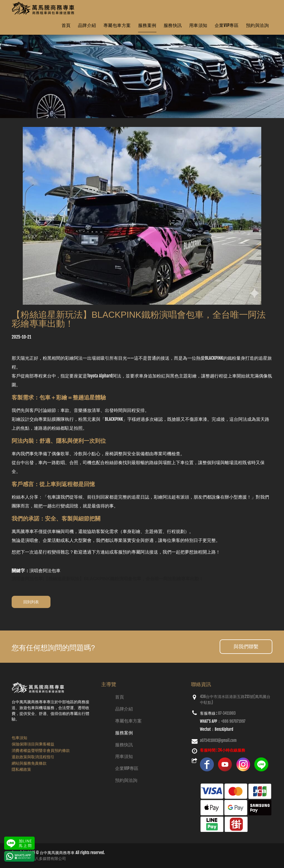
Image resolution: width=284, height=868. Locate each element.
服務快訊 (173, 25)
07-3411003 (227, 713)
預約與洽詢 (258, 25)
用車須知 (198, 25)
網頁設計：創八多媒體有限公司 (39, 858)
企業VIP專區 (227, 25)
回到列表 (31, 602)
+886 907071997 (233, 721)
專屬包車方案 (117, 25)
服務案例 (147, 25)
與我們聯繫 (246, 646)
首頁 (66, 25)
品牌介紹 (87, 25)
